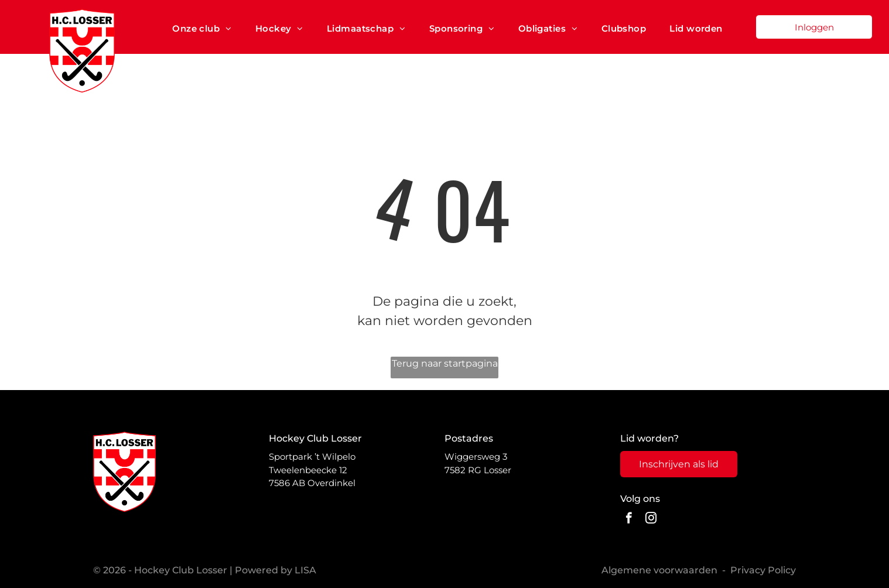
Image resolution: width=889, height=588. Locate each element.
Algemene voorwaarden (659, 570)
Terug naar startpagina (445, 363)
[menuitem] (202, 29)
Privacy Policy (763, 570)
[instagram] (651, 519)
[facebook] (629, 519)
